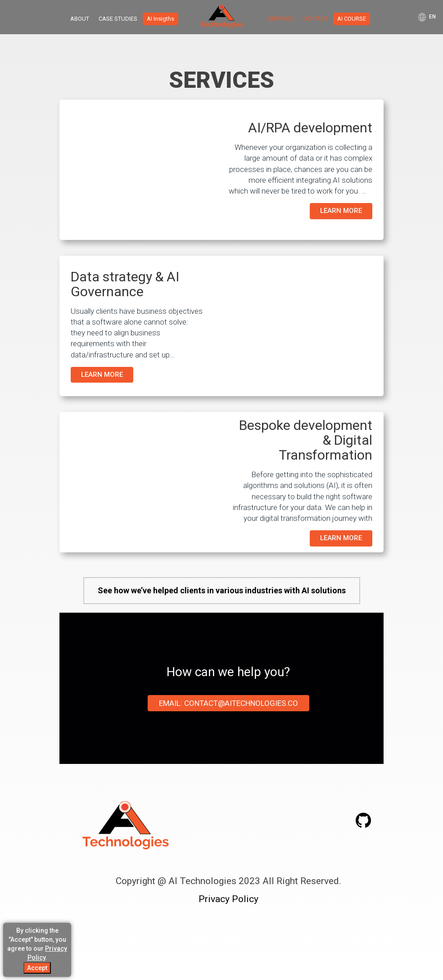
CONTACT (315, 19)
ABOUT (80, 19)
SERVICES (280, 19)
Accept (37, 968)
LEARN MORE (341, 211)
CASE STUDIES (118, 19)
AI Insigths (160, 19)
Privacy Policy (228, 899)
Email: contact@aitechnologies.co (228, 703)
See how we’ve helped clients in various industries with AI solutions (222, 590)
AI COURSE (352, 19)
